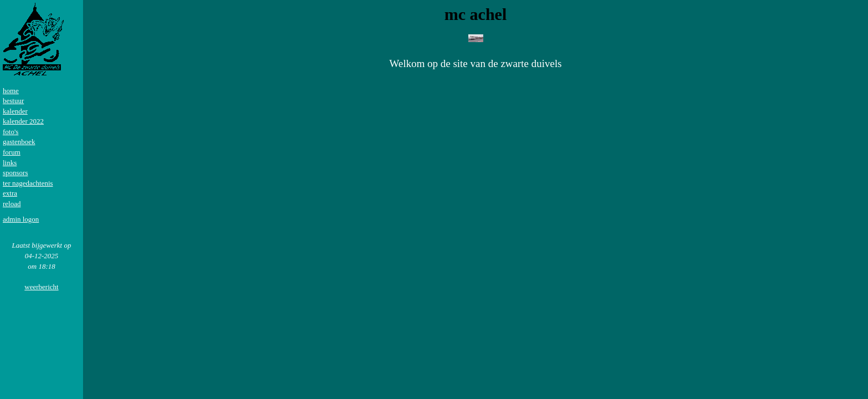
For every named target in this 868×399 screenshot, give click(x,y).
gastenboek (19, 142)
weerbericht (41, 287)
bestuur (13, 101)
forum (12, 152)
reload (12, 204)
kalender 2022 (23, 121)
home (11, 91)
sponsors (15, 173)
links (10, 163)
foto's (11, 132)
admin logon (21, 219)
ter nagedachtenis (28, 183)
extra (10, 193)
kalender (15, 111)
